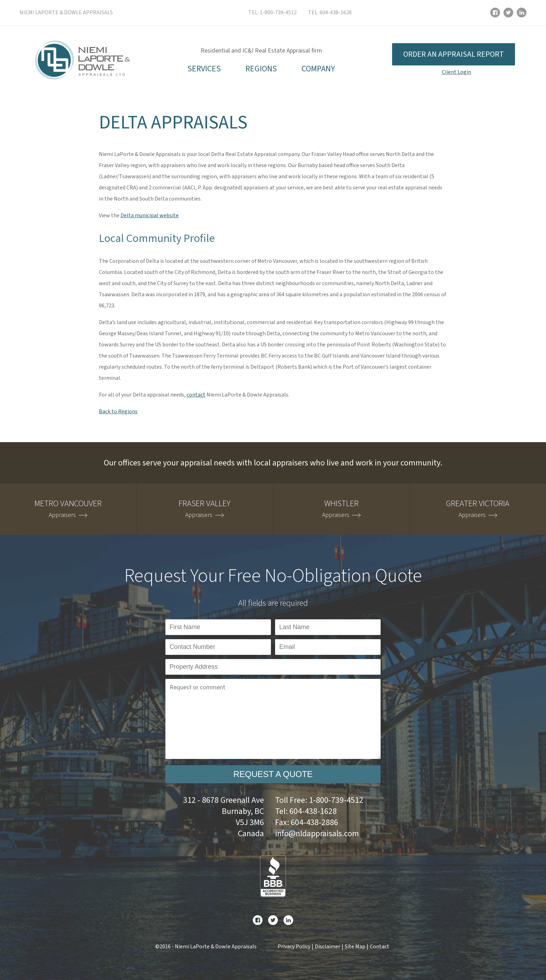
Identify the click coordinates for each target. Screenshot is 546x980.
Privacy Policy (294, 947)
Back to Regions (118, 411)
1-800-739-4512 (278, 13)
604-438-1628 (336, 13)
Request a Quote (273, 774)
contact (196, 395)
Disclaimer (327, 947)
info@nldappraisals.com (317, 834)
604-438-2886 (314, 822)
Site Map (355, 947)
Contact (380, 947)
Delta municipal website (150, 215)
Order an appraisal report (454, 54)
